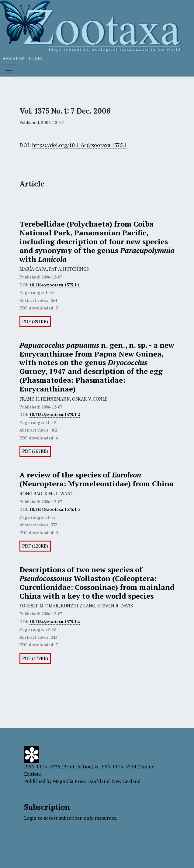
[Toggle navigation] (9, 70)
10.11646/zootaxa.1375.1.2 (55, 415)
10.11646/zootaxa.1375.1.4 (55, 622)
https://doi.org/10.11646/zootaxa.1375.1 (79, 145)
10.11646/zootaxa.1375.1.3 (55, 509)
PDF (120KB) (35, 546)
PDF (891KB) (35, 321)
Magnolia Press (70, 781)
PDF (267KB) (35, 451)
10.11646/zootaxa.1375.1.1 (55, 285)
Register (13, 58)
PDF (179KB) (35, 658)
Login (36, 58)
